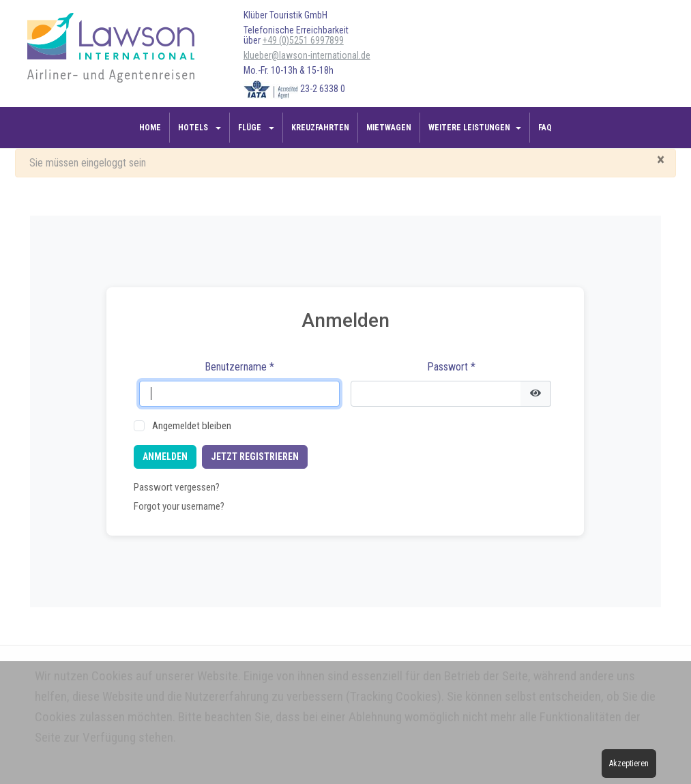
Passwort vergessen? (177, 487)
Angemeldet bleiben (192, 426)
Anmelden (165, 456)
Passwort (451, 367)
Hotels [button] (194, 128)
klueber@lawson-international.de (307, 55)
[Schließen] (661, 160)
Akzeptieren (629, 764)
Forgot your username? (179, 506)
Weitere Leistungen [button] (469, 128)
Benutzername (239, 367)
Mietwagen (389, 128)
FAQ (545, 128)
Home (150, 128)
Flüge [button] (251, 128)
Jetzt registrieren (255, 456)
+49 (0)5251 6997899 (303, 40)
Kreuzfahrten (320, 128)
